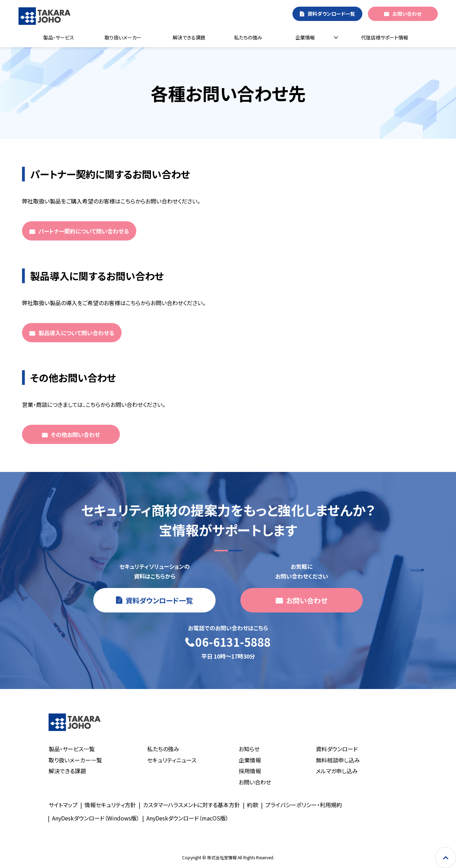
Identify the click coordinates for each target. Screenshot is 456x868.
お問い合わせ (407, 14)
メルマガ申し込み (337, 771)
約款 (253, 805)
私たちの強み (248, 37)
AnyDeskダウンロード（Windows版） (96, 818)
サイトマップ (63, 805)
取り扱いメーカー (123, 37)
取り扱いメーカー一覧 (75, 760)
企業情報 (305, 37)
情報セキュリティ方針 (110, 805)
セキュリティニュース (172, 760)
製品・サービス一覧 (72, 749)
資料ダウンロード (337, 749)
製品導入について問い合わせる (76, 333)
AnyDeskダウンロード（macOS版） (187, 818)
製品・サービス (59, 37)
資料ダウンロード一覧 (331, 14)
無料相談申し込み (338, 760)
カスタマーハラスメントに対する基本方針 (191, 805)
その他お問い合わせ (75, 435)
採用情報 (250, 771)
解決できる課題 (189, 37)
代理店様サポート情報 (385, 37)
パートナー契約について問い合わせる (84, 231)
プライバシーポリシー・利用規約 (304, 805)
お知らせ (249, 749)
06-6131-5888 (233, 642)
